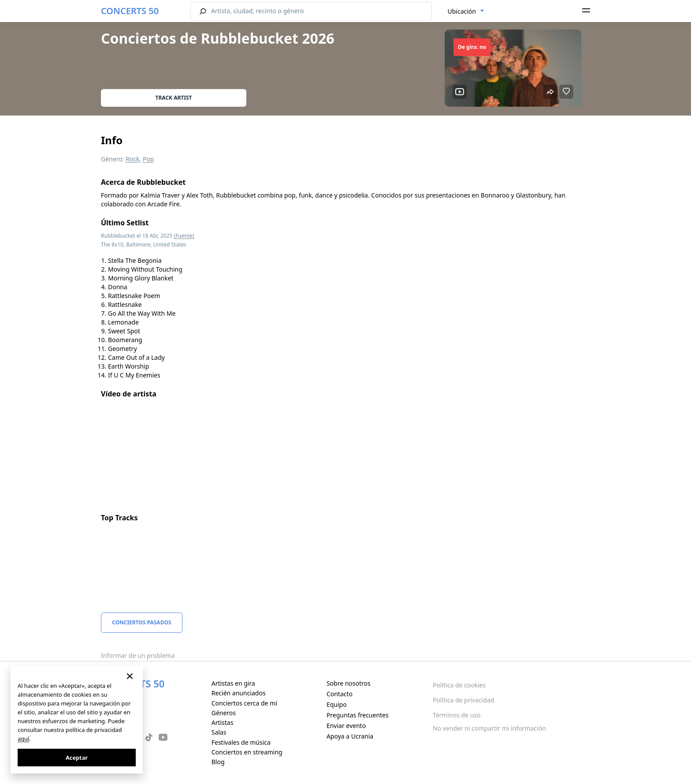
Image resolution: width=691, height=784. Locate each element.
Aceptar (77, 758)
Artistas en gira (233, 683)
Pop (149, 159)
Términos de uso (457, 715)
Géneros (224, 713)
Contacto (340, 694)
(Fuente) (184, 236)
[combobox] (466, 11)
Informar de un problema (138, 655)
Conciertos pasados (142, 622)
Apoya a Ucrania (350, 736)
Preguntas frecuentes (358, 715)
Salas (219, 732)
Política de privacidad (464, 700)
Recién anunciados (239, 693)
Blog (218, 762)
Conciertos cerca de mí (244, 703)
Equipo (337, 704)
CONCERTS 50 (130, 11)
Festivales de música (241, 742)
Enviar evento (346, 726)
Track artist (174, 98)
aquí (23, 739)
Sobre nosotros (349, 683)
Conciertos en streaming (247, 752)
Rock (132, 159)
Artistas (223, 722)
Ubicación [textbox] (462, 11)
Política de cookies (459, 685)
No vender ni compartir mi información (489, 728)
